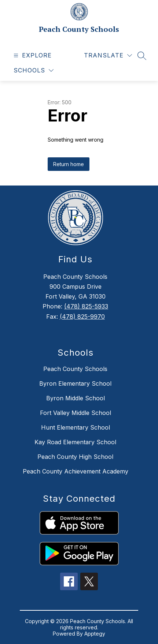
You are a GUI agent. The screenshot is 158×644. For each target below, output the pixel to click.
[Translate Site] (108, 55)
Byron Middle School (76, 398)
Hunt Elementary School (76, 427)
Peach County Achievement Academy (76, 471)
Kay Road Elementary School (75, 442)
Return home (69, 164)
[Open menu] (32, 55)
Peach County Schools (75, 369)
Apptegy (95, 634)
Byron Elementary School (75, 383)
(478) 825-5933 (86, 306)
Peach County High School (75, 457)
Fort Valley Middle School (76, 413)
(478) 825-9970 (82, 317)
